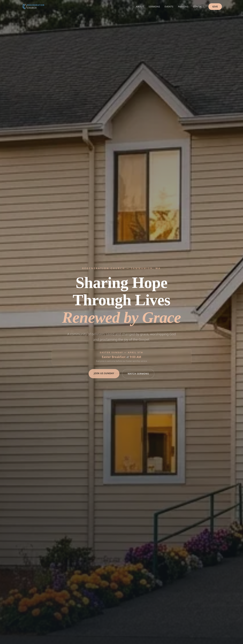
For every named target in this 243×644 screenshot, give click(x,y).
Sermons (154, 7)
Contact (198, 7)
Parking (183, 7)
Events (169, 7)
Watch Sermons (138, 377)
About (140, 7)
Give (215, 7)
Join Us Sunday (104, 376)
